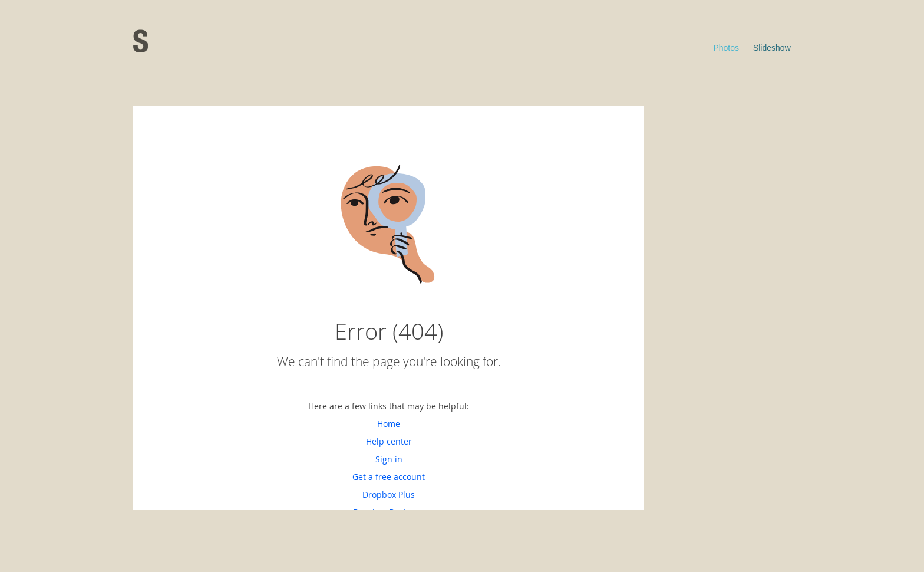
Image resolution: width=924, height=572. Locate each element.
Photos (726, 48)
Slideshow (772, 48)
